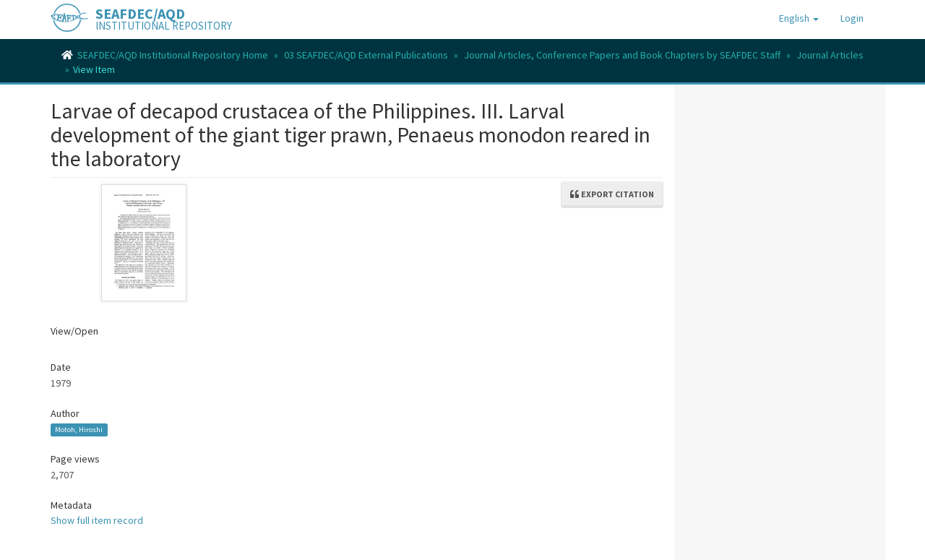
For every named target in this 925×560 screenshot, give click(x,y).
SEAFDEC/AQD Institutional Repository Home (173, 55)
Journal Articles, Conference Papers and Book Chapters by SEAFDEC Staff (622, 55)
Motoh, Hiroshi (79, 430)
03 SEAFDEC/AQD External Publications (366, 55)
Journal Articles (830, 55)
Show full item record (97, 520)
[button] (799, 18)
